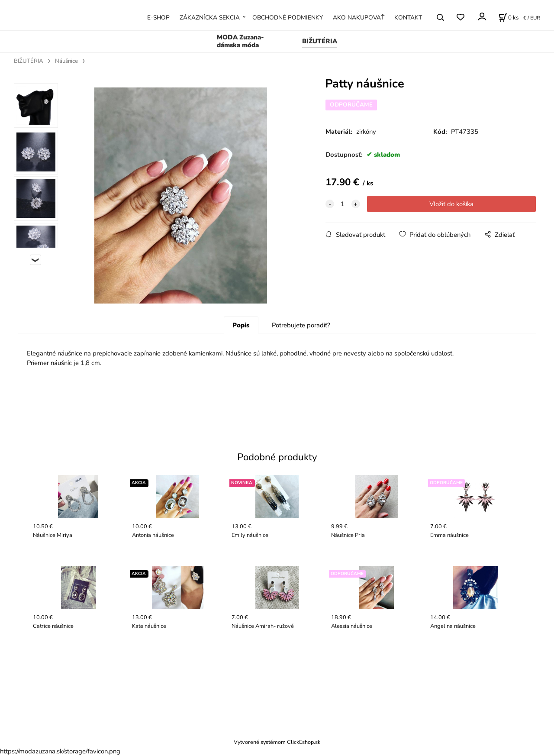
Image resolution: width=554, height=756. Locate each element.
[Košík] (509, 17)
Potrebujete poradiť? (301, 325)
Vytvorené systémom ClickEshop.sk (277, 742)
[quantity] (343, 204)
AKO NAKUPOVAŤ (359, 18)
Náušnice (66, 61)
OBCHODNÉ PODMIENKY (288, 18)
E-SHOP (158, 18)
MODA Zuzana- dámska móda (240, 41)
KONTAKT (408, 18)
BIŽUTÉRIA (320, 41)
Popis (241, 325)
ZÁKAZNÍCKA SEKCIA (210, 18)
